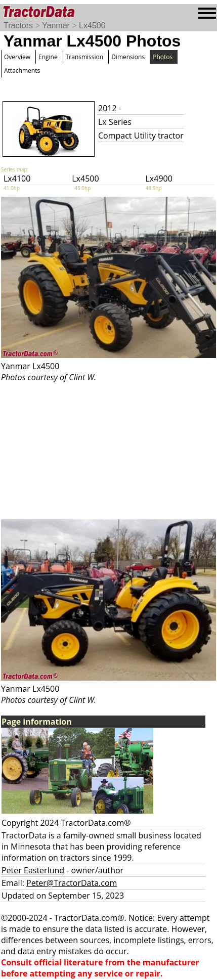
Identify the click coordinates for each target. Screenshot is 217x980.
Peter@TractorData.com (72, 883)
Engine (48, 57)
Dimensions (128, 57)
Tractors (18, 26)
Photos (163, 57)
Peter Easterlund (33, 870)
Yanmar (56, 26)
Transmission (84, 57)
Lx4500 (92, 26)
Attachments (22, 71)
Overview (17, 57)
